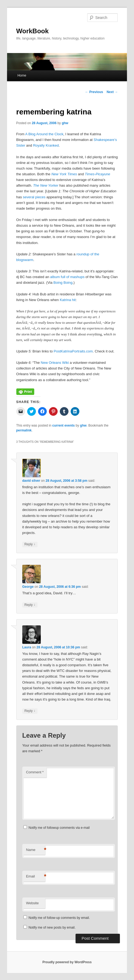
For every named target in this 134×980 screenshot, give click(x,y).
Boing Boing (63, 283)
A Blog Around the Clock (44, 134)
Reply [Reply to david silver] (30, 544)
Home (22, 75)
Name (36, 850)
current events (63, 425)
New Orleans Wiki (55, 363)
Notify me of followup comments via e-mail (59, 828)
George (28, 587)
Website (32, 903)
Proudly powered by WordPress (67, 962)
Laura (27, 647)
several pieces (34, 197)
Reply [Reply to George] (30, 605)
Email (36, 877)
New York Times (64, 174)
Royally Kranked (46, 145)
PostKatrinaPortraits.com (73, 351)
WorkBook (33, 31)
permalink (24, 430)
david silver (31, 481)
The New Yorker (46, 185)
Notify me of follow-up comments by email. (59, 918)
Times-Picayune (97, 174)
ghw (65, 123)
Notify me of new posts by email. (52, 928)
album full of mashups (67, 277)
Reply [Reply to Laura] (30, 711)
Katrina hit (68, 300)
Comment (35, 772)
